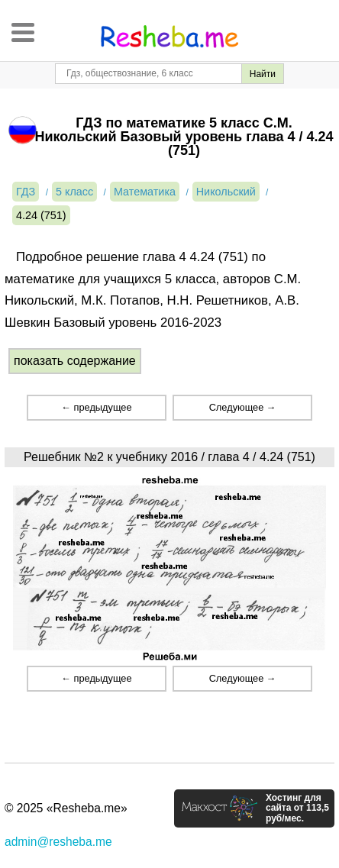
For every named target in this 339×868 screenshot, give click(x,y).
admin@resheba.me (58, 842)
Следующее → (243, 407)
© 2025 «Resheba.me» (66, 808)
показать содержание (75, 361)
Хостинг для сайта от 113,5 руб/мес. (297, 808)
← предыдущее (96, 407)
